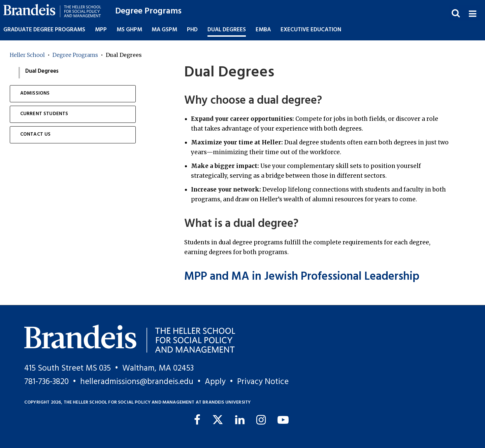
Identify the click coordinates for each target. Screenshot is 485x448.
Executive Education (311, 30)
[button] (472, 13)
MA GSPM (164, 30)
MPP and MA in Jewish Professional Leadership (302, 277)
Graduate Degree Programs (44, 30)
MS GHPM (129, 30)
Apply (215, 382)
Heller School (27, 55)
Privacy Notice (263, 382)
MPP (101, 30)
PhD (192, 30)
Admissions (35, 93)
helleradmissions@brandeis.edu (137, 382)
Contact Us (36, 134)
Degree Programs (148, 11)
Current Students (44, 114)
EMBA (263, 30)
